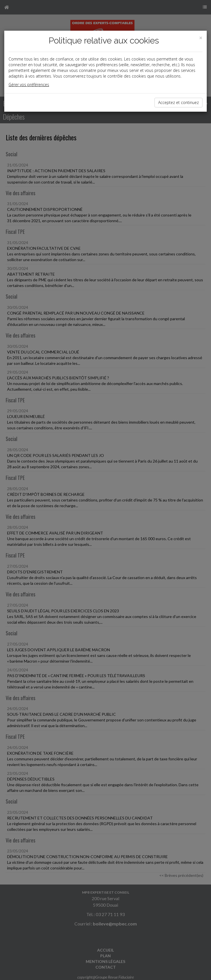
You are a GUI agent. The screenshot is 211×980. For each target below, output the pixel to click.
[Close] (201, 38)
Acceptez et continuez (178, 102)
